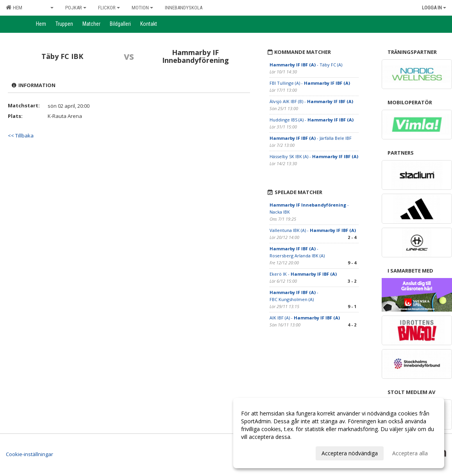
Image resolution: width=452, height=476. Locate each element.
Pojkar (76, 8)
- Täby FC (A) (306, 65)
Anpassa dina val (262, 452)
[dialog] (339, 433)
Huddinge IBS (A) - (312, 120)
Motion (142, 8)
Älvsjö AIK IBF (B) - (311, 101)
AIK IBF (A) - (305, 318)
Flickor (109, 8)
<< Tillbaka (21, 135)
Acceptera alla (410, 453)
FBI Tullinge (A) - (310, 83)
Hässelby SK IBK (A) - (314, 156)
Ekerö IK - (303, 274)
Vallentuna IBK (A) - (313, 230)
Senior (44, 8)
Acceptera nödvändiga (350, 453)
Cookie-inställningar (29, 454)
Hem (14, 7)
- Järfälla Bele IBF (311, 138)
